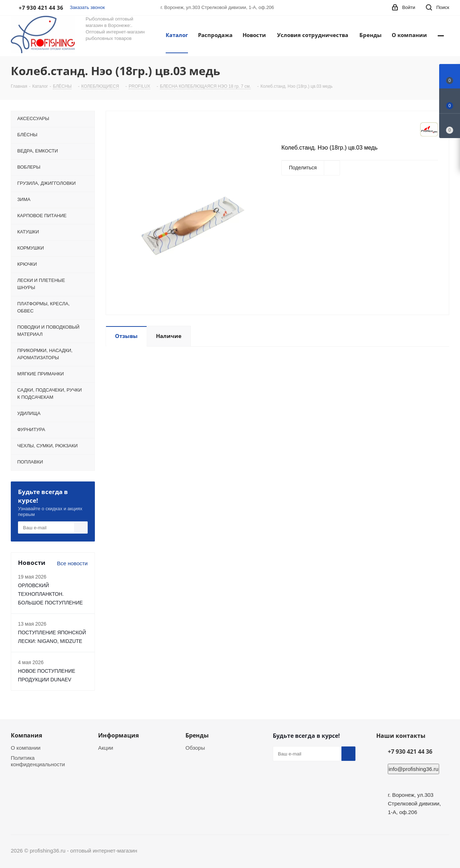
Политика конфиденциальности (38, 761)
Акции (106, 748)
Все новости (72, 563)
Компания (26, 735)
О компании (26, 748)
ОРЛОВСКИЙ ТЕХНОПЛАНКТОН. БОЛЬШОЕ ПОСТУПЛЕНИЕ (50, 594)
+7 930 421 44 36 (410, 751)
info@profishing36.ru (413, 769)
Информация (118, 735)
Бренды (197, 735)
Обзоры (195, 748)
